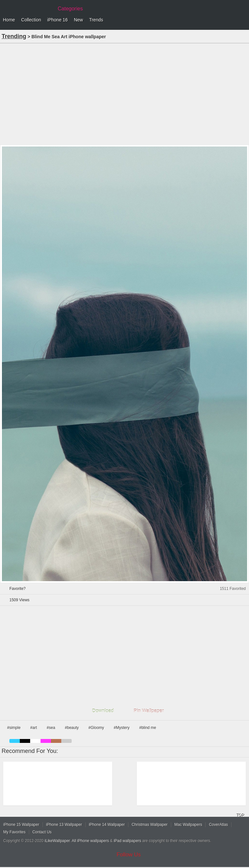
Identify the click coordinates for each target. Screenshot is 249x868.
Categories (70, 9)
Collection (31, 20)
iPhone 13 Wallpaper (64, 825)
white (35, 741)
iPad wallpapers (128, 841)
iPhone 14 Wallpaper (107, 825)
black (25, 741)
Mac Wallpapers (188, 825)
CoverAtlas (218, 825)
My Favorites (14, 832)
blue (15, 741)
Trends (96, 20)
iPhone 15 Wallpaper (21, 825)
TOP (240, 815)
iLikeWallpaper (57, 841)
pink (46, 741)
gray (66, 741)
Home (9, 20)
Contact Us (42, 832)
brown (56, 741)
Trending (14, 36)
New (78, 20)
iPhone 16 (58, 20)
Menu (243, 20)
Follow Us (129, 855)
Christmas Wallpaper (150, 825)
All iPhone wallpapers (90, 841)
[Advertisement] (124, 93)
